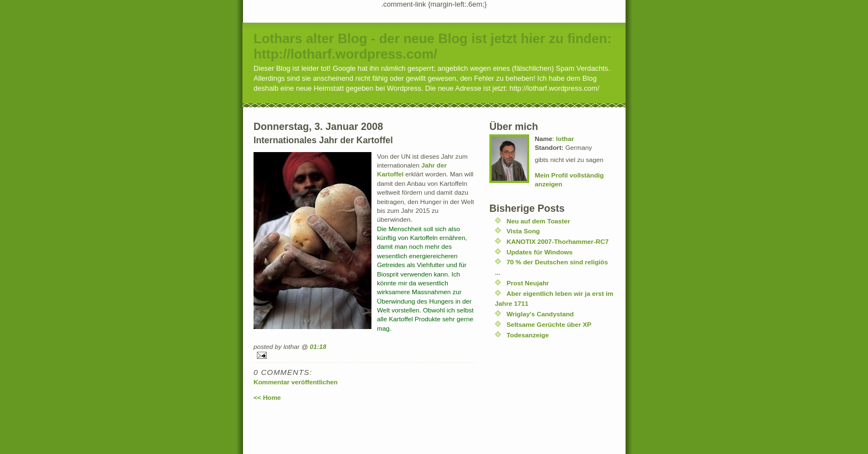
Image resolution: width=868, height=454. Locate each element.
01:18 (318, 346)
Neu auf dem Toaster (538, 221)
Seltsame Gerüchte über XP (549, 324)
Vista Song (523, 231)
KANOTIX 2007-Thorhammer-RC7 (557, 241)
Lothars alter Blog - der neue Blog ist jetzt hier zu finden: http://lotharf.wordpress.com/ (433, 46)
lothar (565, 139)
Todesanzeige (528, 335)
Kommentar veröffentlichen (296, 382)
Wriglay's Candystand (540, 314)
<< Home (267, 397)
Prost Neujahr (528, 283)
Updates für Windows (539, 252)
